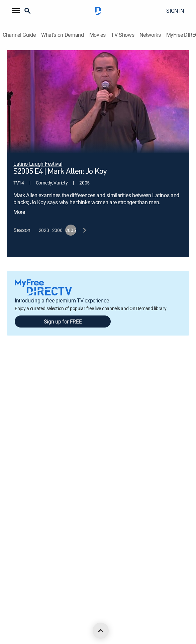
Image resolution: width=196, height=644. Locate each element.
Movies (97, 35)
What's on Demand (63, 35)
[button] (16, 11)
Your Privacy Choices (36, 448)
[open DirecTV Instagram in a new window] (54, 618)
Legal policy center (25, 402)
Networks (150, 35)
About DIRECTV (22, 357)
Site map (15, 493)
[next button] (84, 221)
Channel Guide (19, 35)
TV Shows (123, 35)
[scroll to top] (101, 631)
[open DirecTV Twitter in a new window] (39, 618)
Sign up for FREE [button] (63, 312)
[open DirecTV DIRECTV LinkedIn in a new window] (9, 618)
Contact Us (18, 561)
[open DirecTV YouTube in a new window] (68, 618)
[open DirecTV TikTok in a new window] (83, 618)
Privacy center (21, 425)
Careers (14, 379)
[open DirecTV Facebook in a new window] (24, 618)
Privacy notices (22, 470)
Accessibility (19, 539)
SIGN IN (175, 11)
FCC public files (22, 516)
